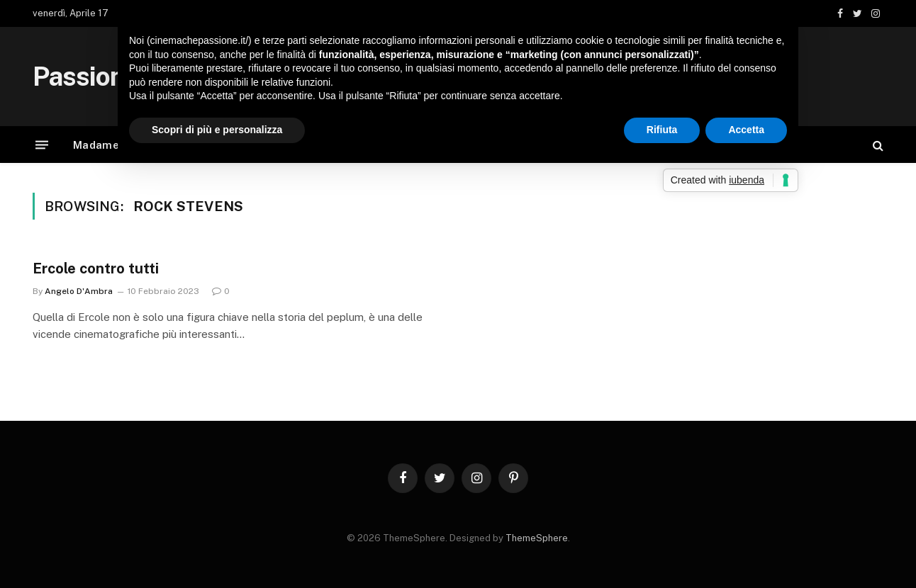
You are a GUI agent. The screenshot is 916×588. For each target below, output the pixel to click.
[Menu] (42, 145)
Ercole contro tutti (96, 268)
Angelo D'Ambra (79, 291)
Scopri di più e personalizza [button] (217, 130)
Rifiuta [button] (662, 130)
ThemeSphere (537, 538)
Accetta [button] (746, 130)
